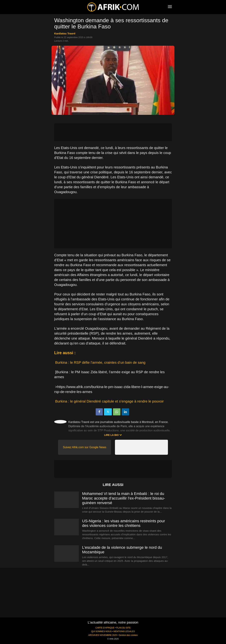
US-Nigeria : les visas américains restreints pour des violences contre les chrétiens (124, 523)
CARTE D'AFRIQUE (105, 628)
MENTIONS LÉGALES (124, 631)
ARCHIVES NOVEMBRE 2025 (103, 635)
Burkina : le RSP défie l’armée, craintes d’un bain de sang (100, 362)
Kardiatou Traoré (65, 33)
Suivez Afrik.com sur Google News (84, 447)
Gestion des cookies (128, 635)
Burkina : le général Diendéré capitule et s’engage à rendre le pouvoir (110, 401)
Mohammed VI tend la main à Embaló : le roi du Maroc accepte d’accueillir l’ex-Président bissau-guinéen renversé (124, 498)
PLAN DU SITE (123, 628)
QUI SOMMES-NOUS (102, 631)
